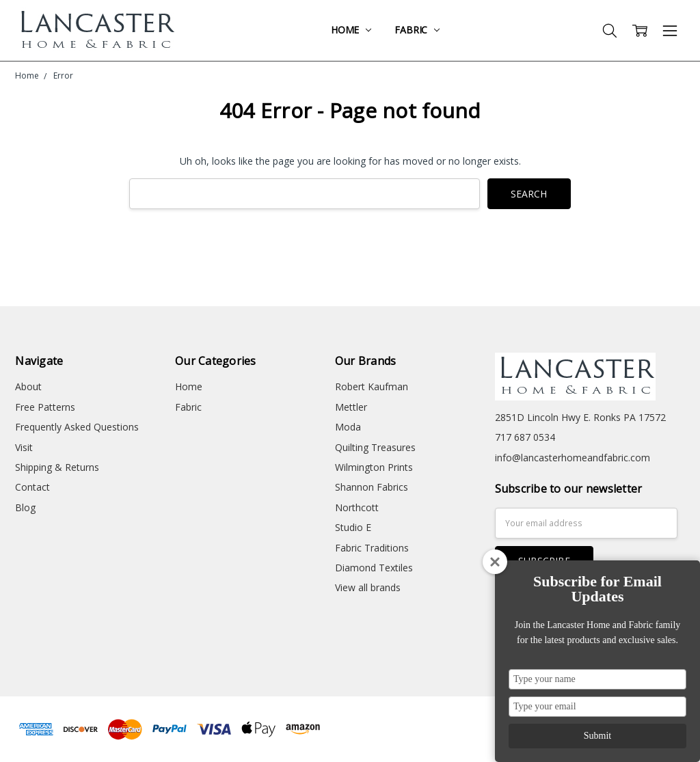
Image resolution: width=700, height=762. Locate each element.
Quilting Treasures (375, 447)
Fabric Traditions (372, 548)
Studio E (353, 527)
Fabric (417, 30)
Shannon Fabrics (372, 487)
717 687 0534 (525, 437)
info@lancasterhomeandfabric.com (573, 458)
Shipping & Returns (57, 467)
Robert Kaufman (372, 386)
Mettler (351, 407)
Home (351, 30)
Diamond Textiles (374, 568)
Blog (25, 507)
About (28, 386)
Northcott (357, 507)
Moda (348, 427)
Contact (32, 487)
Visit (24, 447)
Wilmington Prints (374, 467)
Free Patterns (45, 407)
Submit (597, 736)
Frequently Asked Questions (77, 427)
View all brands (368, 587)
